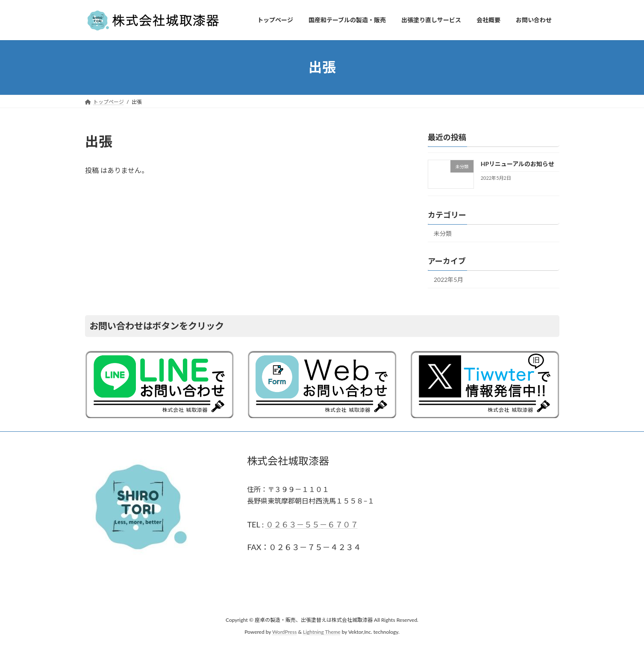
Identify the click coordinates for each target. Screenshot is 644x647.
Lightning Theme (322, 632)
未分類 (443, 233)
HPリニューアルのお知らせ (517, 164)
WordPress (284, 632)
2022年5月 (448, 280)
